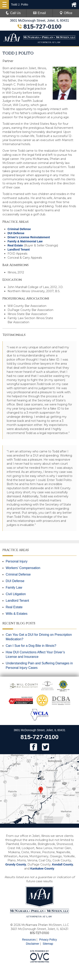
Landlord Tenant (19, 249)
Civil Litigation (16, 594)
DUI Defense (16, 233)
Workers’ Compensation (23, 568)
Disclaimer (32, 944)
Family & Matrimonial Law (25, 241)
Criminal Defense (19, 229)
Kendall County (63, 864)
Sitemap (48, 944)
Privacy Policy (48, 940)
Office (66, 13)
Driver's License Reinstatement (29, 237)
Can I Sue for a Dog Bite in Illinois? (31, 646)
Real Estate (15, 245)
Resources (29, 940)
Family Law (14, 587)
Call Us (13, 13)
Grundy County (16, 864)
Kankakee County (42, 869)
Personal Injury (17, 561)
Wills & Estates (17, 614)
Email (39, 13)
